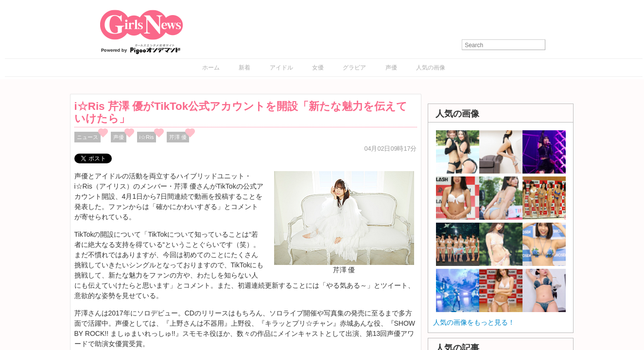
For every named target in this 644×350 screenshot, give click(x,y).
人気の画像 (431, 68)
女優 (318, 68)
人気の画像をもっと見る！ (474, 322)
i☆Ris (147, 137)
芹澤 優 (178, 137)
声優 (391, 68)
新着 (244, 68)
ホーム (211, 68)
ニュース (87, 137)
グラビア (354, 68)
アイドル (281, 68)
